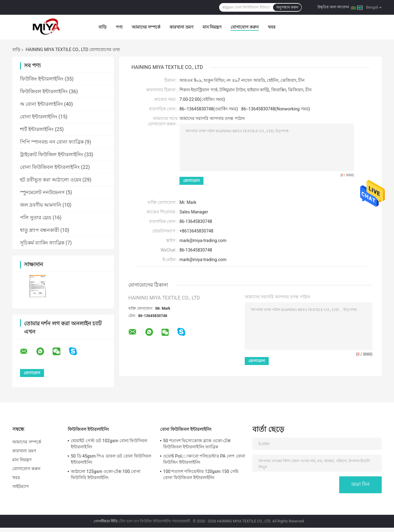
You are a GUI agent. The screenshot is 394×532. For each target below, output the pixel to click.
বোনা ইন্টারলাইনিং (39, 117)
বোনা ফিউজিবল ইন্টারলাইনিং (50, 167)
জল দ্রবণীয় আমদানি (41, 205)
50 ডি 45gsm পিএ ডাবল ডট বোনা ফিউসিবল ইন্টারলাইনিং (111, 459)
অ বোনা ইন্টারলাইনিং (41, 104)
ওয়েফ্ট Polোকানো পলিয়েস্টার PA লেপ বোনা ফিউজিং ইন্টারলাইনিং (204, 459)
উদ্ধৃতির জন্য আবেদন (333, 7)
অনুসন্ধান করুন (287, 7)
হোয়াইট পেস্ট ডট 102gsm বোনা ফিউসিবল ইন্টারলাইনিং (109, 444)
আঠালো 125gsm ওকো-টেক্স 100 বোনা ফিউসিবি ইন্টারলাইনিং (106, 474)
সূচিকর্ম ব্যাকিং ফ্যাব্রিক (42, 243)
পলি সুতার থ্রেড (36, 218)
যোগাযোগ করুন (244, 27)
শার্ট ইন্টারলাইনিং (37, 129)
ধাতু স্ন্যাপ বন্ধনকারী (40, 230)
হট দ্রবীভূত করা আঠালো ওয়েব (51, 180)
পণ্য (119, 27)
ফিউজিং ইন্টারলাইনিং (42, 79)
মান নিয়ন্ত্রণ (212, 27)
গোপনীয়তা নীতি (106, 521)
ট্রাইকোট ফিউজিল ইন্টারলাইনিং (52, 155)
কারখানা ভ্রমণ (181, 27)
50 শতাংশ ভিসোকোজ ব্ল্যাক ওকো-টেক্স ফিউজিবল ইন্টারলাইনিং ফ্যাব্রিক (197, 444)
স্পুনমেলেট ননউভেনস (42, 192)
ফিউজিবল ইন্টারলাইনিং (44, 91)
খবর (272, 27)
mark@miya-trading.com (203, 260)
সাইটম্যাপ (21, 486)
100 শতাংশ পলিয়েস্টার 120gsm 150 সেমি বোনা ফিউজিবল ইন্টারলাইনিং (201, 474)
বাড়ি (103, 27)
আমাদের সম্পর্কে (146, 27)
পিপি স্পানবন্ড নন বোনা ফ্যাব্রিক (52, 142)
